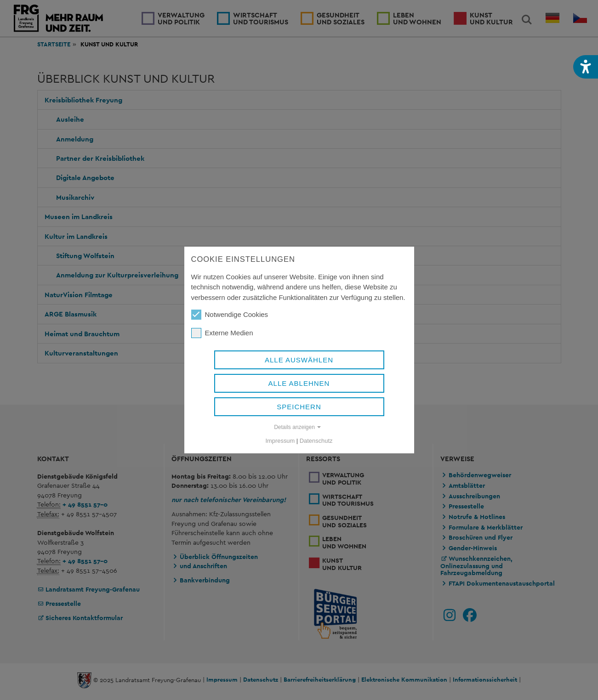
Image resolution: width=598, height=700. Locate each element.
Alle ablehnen (299, 383)
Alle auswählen (299, 360)
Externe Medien (222, 333)
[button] (586, 67)
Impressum (280, 441)
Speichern (299, 407)
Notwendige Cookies (230, 315)
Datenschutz (316, 441)
